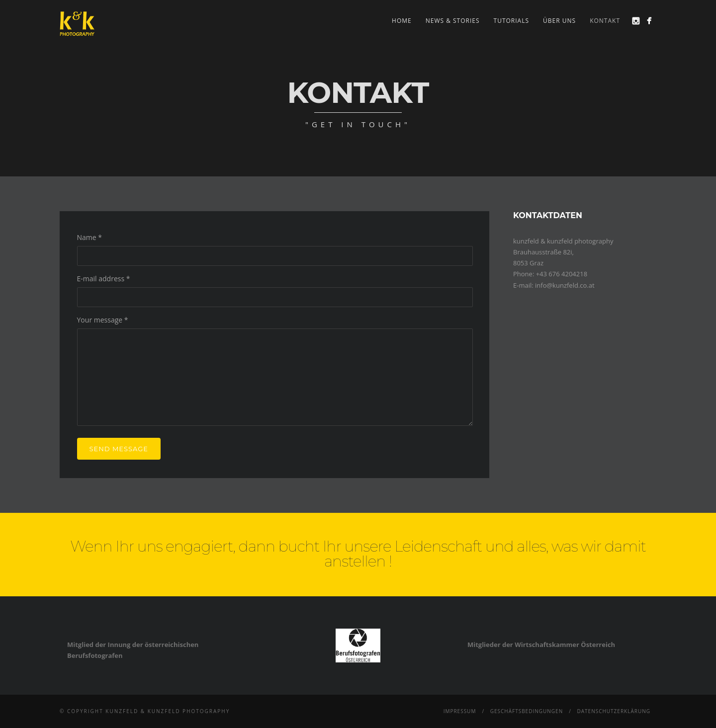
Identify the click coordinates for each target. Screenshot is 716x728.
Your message (103, 320)
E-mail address (104, 279)
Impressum (460, 711)
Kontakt (605, 21)
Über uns (559, 21)
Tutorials (512, 21)
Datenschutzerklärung (614, 711)
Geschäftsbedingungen (527, 711)
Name (90, 237)
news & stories (453, 21)
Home (402, 21)
